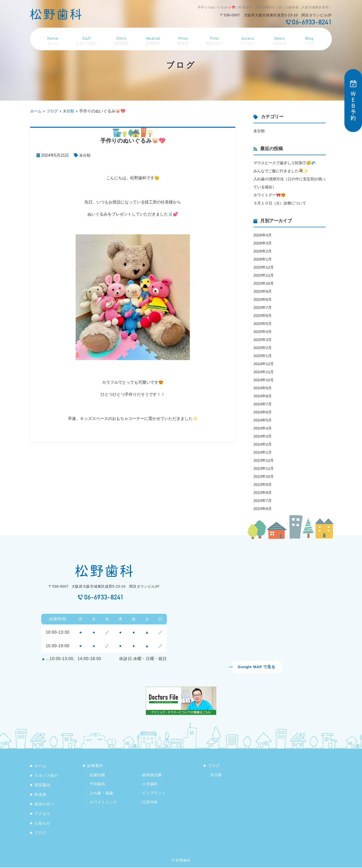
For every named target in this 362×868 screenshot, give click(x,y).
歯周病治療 (152, 775)
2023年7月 (263, 501)
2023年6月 (263, 509)
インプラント (154, 793)
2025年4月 (263, 332)
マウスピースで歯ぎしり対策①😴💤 (287, 163)
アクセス (249, 38)
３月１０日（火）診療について (282, 203)
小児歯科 (150, 784)
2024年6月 (263, 412)
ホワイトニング (103, 802)
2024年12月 (264, 364)
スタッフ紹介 (86, 38)
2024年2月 (263, 444)
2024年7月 (263, 404)
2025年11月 (264, 275)
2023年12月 (264, 460)
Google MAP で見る (256, 667)
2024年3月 (263, 436)
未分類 (85, 155)
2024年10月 (264, 380)
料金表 (183, 38)
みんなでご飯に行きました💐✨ (283, 171)
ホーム (52, 38)
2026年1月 (263, 259)
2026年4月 (263, 235)
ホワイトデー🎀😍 (270, 195)
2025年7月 (263, 307)
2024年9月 (263, 388)
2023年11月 (264, 468)
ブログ (310, 38)
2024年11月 (264, 372)
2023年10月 (264, 476)
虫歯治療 (97, 775)
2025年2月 (263, 348)
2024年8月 (263, 396)
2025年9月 (263, 291)
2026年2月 (263, 251)
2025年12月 (264, 267)
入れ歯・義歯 (101, 793)
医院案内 (122, 38)
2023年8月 (263, 492)
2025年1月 (263, 356)
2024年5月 (263, 420)
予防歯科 (97, 784)
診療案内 (154, 38)
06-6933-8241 (104, 597)
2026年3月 (263, 243)
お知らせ (281, 38)
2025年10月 (264, 283)
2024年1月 (263, 452)
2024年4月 (263, 428)
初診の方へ (215, 38)
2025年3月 (263, 340)
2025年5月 (263, 323)
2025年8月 (263, 299)
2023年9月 (263, 484)
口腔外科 (150, 802)
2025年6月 (263, 315)
